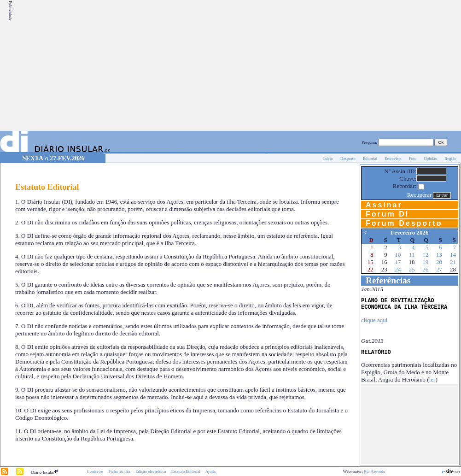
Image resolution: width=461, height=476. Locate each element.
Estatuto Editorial (186, 471)
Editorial (370, 159)
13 (439, 255)
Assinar (384, 205)
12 (425, 255)
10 (398, 255)
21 (453, 262)
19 (425, 262)
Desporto (348, 159)
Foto (413, 159)
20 (439, 262)
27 (439, 269)
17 (398, 262)
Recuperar (419, 195)
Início (328, 159)
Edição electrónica (151, 471)
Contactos (95, 471)
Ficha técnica (119, 471)
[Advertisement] (374, 65)
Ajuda (210, 471)
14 (453, 255)
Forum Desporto (404, 223)
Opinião (430, 159)
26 (425, 269)
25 (411, 269)
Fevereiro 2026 (409, 232)
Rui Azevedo (375, 471)
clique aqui (374, 320)
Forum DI (387, 214)
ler (432, 379)
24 (398, 269)
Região (450, 159)
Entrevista (393, 159)
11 (412, 255)
